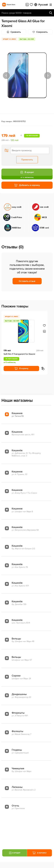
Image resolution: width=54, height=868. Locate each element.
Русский (41, 5)
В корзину (21, 369)
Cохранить (40, 32)
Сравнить (14, 32)
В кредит (27, 172)
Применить (27, 160)
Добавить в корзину (27, 185)
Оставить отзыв (27, 281)
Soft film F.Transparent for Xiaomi (19, 354)
